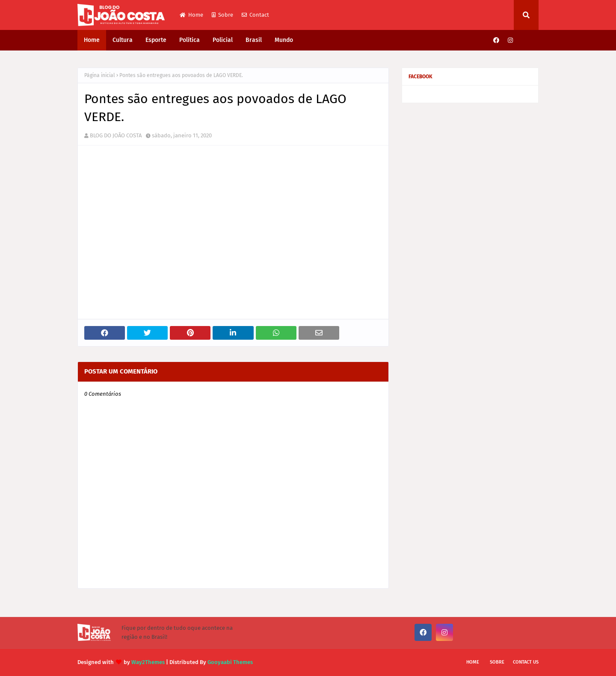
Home (191, 15)
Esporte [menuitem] (156, 40)
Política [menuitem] (190, 40)
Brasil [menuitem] (254, 40)
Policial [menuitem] (223, 40)
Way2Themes (148, 662)
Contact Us (526, 662)
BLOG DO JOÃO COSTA (116, 135)
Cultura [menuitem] (123, 40)
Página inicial (100, 75)
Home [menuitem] (92, 40)
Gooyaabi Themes (230, 662)
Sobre (222, 15)
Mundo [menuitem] (284, 40)
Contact (255, 15)
